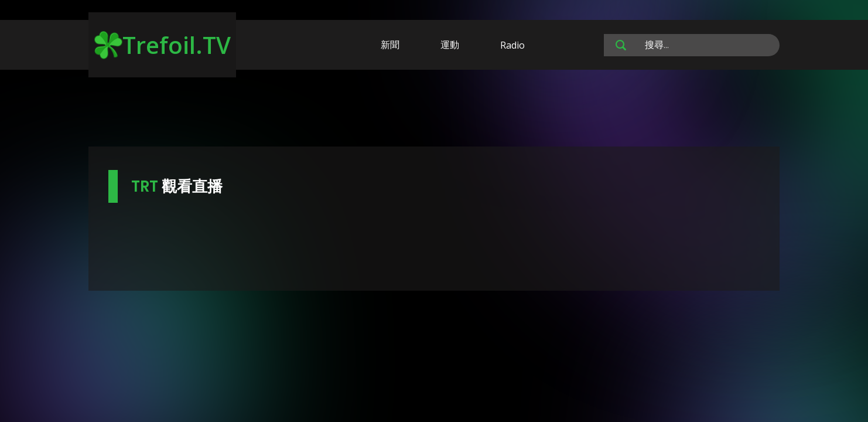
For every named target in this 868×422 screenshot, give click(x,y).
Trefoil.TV (163, 45)
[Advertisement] (434, 110)
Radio (512, 45)
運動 (450, 45)
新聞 (390, 45)
